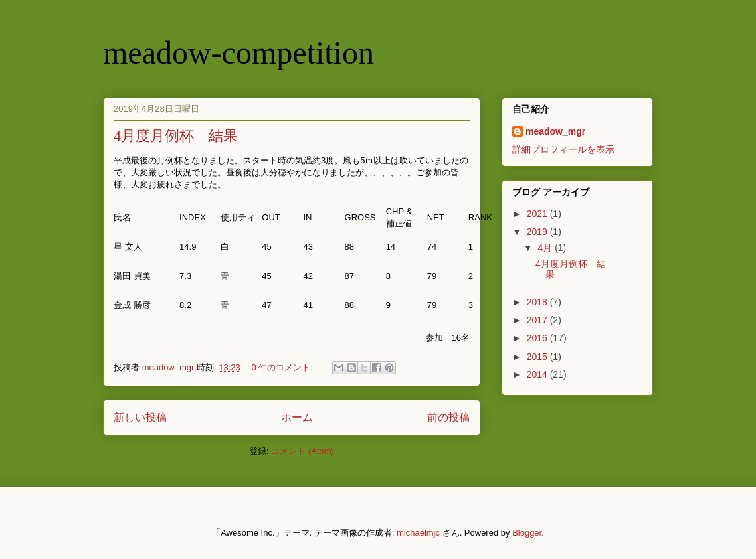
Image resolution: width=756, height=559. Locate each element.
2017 (538, 320)
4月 (546, 248)
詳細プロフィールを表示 (563, 149)
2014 (538, 374)
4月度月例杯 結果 (176, 136)
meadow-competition (238, 53)
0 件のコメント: (283, 367)
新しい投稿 (140, 417)
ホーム (297, 417)
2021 (538, 214)
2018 (538, 302)
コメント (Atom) (303, 451)
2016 (538, 338)
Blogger (527, 533)
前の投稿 (448, 417)
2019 (538, 232)
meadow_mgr (555, 131)
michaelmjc (418, 533)
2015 (538, 357)
